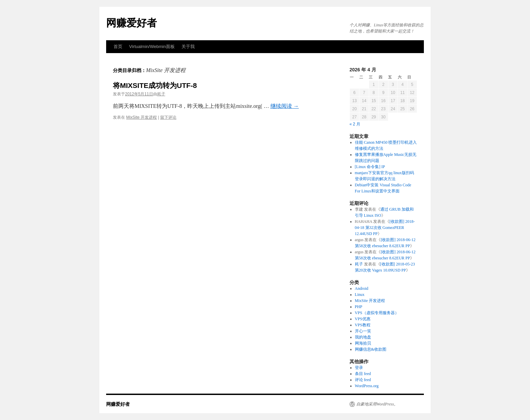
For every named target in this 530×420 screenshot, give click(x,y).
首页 (118, 46)
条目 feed (363, 374)
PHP (359, 307)
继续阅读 (285, 106)
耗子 (161, 94)
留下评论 (168, 117)
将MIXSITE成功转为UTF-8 (155, 85)
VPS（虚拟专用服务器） (377, 313)
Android (362, 288)
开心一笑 (363, 331)
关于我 (188, 46)
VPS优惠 (363, 319)
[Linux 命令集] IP (370, 167)
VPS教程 (363, 325)
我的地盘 (363, 337)
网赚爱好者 (131, 23)
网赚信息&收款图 (371, 349)
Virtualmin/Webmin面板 (152, 46)
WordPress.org (367, 386)
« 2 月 (355, 124)
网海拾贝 (363, 343)
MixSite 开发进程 (141, 117)
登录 (359, 368)
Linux (360, 295)
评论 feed (363, 380)
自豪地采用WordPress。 (377, 404)
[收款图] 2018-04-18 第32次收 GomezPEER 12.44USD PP (385, 228)
